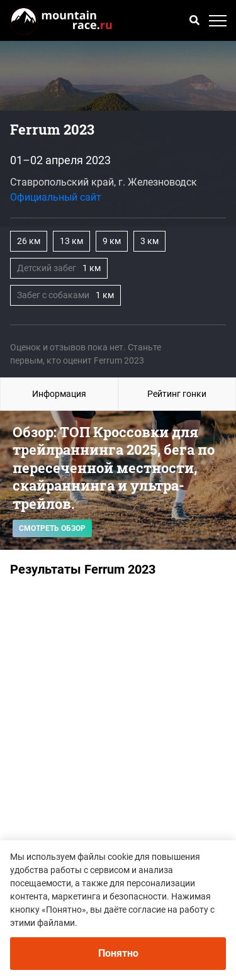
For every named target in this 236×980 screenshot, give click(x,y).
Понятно (118, 953)
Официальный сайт (56, 197)
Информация (59, 394)
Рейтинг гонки (177, 394)
